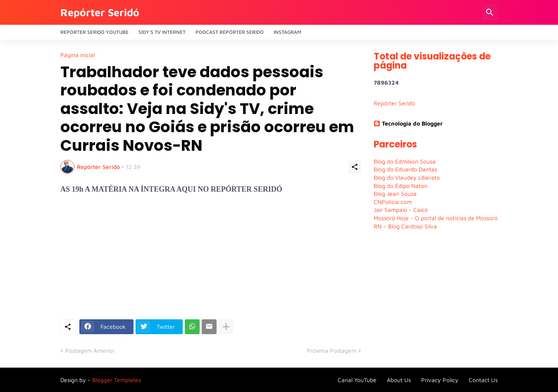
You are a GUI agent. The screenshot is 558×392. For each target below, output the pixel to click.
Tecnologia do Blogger (408, 123)
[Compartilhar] (355, 167)
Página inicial (77, 55)
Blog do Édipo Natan (401, 186)
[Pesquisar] (490, 12)
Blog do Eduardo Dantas (405, 169)
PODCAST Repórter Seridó (230, 32)
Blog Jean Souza (395, 194)
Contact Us (483, 380)
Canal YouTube (357, 380)
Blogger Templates (117, 380)
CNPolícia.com (393, 202)
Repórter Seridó (100, 12)
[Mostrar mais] (226, 327)
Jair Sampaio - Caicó (401, 210)
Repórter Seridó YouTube (94, 32)
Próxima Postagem (331, 350)
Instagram (287, 32)
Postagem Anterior (90, 350)
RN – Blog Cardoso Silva (405, 226)
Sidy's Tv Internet (162, 32)
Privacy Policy (440, 380)
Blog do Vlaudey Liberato (407, 177)
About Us (399, 380)
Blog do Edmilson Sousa (405, 161)
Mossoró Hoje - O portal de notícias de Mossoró (436, 218)
